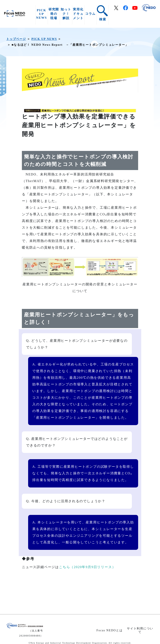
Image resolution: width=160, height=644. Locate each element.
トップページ (16, 39)
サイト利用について (140, 630)
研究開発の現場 (54, 14)
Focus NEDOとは (109, 630)
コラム (90, 14)
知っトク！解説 (66, 14)
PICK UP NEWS (41, 14)
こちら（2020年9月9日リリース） (87, 567)
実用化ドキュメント (78, 14)
